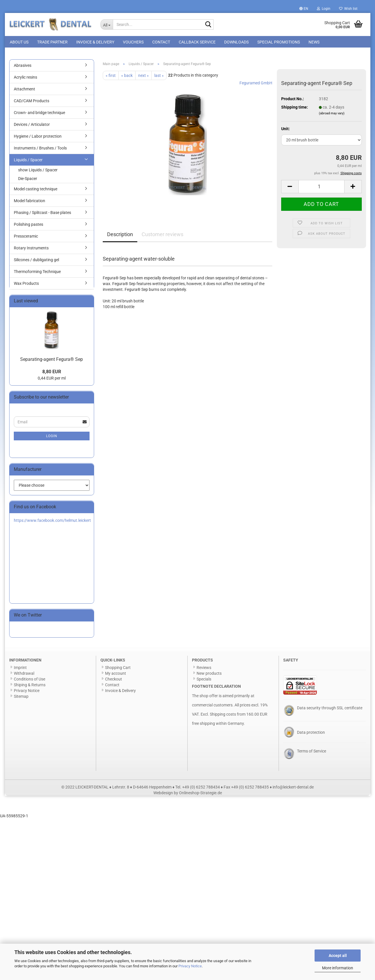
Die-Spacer (28, 180)
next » (143, 77)
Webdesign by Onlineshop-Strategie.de (188, 794)
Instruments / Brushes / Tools (40, 149)
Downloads (236, 42)
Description (120, 235)
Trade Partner (52, 42)
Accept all (338, 956)
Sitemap (21, 697)
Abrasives (23, 67)
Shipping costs (223, 715)
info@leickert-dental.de (293, 788)
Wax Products (26, 285)
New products (209, 674)
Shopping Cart (118, 669)
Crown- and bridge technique (39, 114)
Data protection (311, 733)
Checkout (114, 680)
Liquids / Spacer (28, 161)
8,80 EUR (52, 373)
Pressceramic (26, 237)
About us (19, 42)
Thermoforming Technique (37, 273)
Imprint (20, 669)
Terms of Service (312, 752)
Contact (161, 42)
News (314, 42)
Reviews (204, 669)
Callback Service (197, 42)
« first (111, 77)
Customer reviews (162, 235)
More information (338, 968)
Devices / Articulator (32, 126)
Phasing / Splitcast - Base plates (42, 214)
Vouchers (133, 42)
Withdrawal (24, 674)
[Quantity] (321, 188)
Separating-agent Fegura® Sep (52, 360)
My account (116, 674)
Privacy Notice (190, 966)
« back (127, 77)
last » (159, 77)
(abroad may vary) (332, 114)
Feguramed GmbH (256, 84)
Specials (204, 680)
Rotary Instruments (31, 249)
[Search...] (107, 24)
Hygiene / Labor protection (38, 137)
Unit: (285, 130)
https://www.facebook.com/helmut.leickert (52, 522)
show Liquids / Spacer (38, 171)
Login (52, 437)
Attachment (24, 90)
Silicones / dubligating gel (36, 261)
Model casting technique (36, 190)
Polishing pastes (28, 225)
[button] (304, 9)
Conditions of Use (29, 680)
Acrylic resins (25, 78)
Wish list (348, 9)
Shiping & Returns (30, 686)
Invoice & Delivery (95, 42)
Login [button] (324, 9)
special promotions (279, 42)
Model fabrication (29, 202)
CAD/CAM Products (32, 102)
